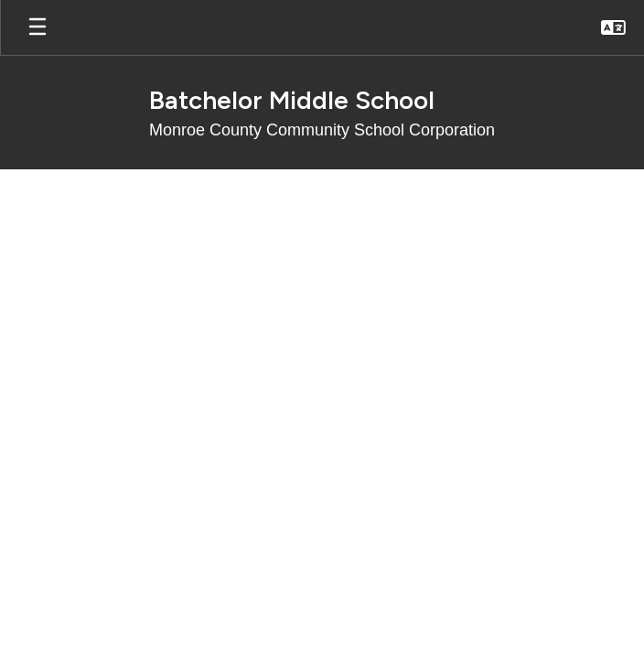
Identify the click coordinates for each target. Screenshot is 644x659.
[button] (613, 27)
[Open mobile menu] (38, 27)
